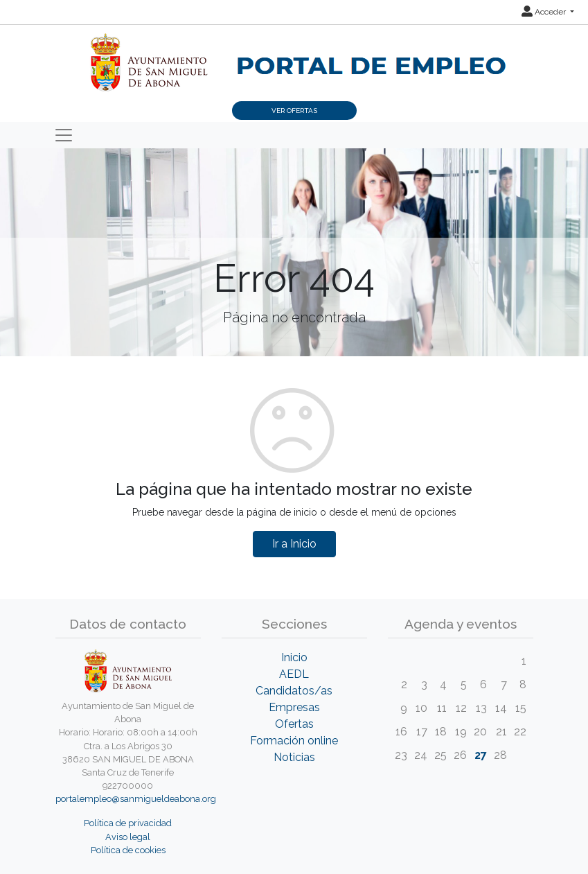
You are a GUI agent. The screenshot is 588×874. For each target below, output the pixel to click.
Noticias (294, 757)
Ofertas (294, 724)
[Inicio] (294, 55)
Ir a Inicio (294, 544)
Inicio (294, 657)
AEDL (294, 674)
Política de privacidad (128, 823)
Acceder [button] (545, 12)
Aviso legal (128, 837)
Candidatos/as (294, 691)
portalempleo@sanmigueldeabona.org (136, 799)
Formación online (294, 741)
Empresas (294, 707)
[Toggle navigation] (64, 135)
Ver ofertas (294, 111)
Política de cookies (128, 850)
